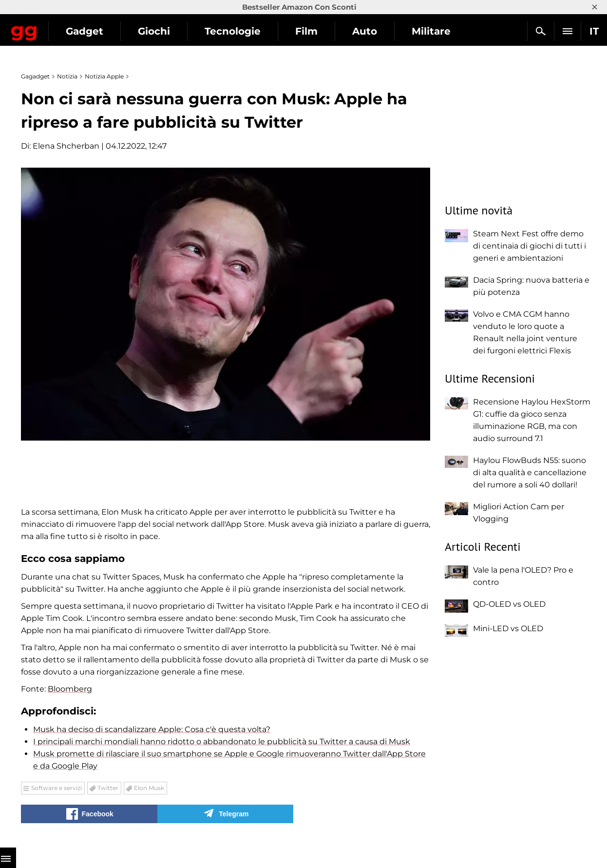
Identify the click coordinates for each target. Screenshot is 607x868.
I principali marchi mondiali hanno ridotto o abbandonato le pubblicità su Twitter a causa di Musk (222, 742)
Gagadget (66, 27)
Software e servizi (57, 788)
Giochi (237, 31)
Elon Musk (149, 788)
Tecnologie (315, 31)
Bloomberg (70, 689)
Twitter (108, 788)
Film (389, 31)
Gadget (167, 31)
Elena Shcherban (66, 146)
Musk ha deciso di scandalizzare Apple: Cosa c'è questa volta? (152, 729)
